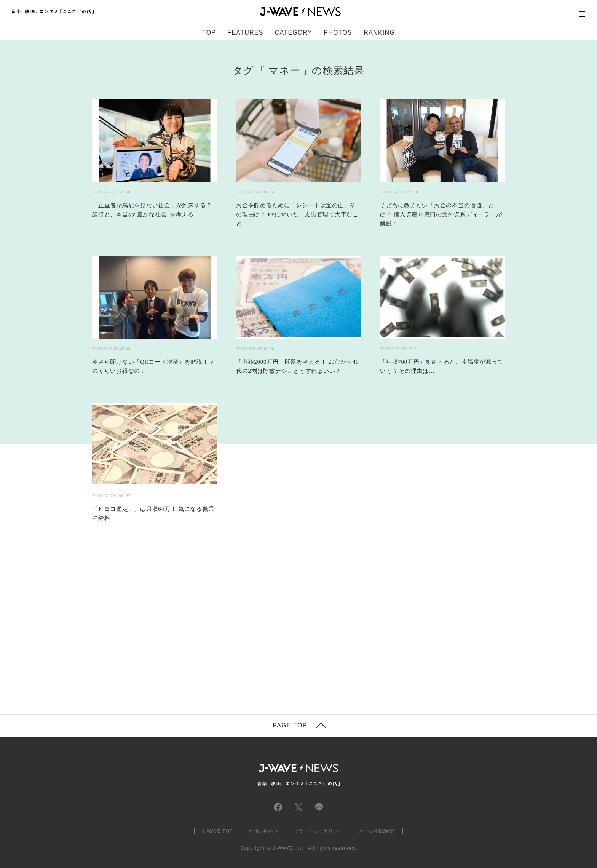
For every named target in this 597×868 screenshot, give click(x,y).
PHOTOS (338, 33)
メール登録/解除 (377, 831)
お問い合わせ (263, 831)
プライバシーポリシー (319, 831)
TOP (209, 33)
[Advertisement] (222, 632)
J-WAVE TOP (218, 831)
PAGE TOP (290, 726)
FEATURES (245, 33)
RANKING (379, 33)
